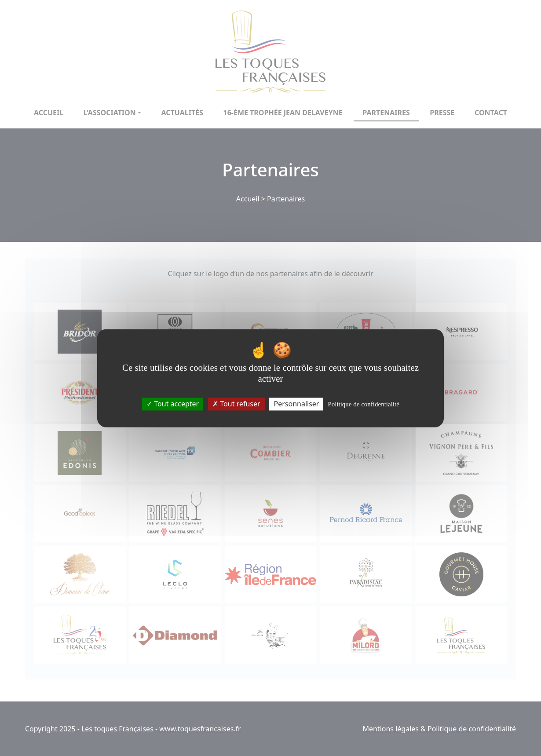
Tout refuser (236, 404)
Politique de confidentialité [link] (363, 404)
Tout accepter (173, 404)
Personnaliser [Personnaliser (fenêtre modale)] (296, 404)
